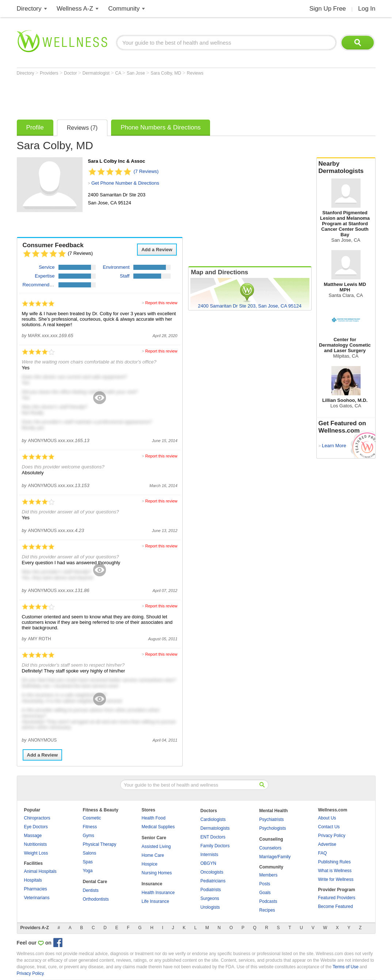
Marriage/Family (275, 857)
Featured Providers (337, 898)
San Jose (136, 73)
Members (269, 875)
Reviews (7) (82, 128)
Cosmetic (92, 818)
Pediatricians (213, 881)
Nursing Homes (157, 873)
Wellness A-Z (75, 9)
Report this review (161, 303)
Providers (50, 73)
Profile (35, 127)
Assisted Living (156, 847)
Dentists (91, 890)
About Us (327, 818)
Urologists (210, 907)
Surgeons (210, 898)
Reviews (195, 73)
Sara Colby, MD (166, 73)
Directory (29, 9)
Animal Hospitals (40, 871)
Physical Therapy (100, 844)
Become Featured (336, 906)
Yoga (88, 871)
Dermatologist (97, 73)
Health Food (154, 818)
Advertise (327, 844)
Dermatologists (215, 828)
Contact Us (329, 827)
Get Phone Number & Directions (125, 183)
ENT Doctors (213, 837)
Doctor (71, 73)
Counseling (271, 839)
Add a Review (157, 250)
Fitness (90, 827)
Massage (33, 836)
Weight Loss (36, 853)
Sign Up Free (328, 9)
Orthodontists (96, 899)
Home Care (153, 855)
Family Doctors (215, 846)
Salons (90, 853)
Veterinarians (37, 898)
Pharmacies (36, 889)
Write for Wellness (336, 879)
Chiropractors (37, 818)
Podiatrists (211, 890)
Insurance (152, 884)
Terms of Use (345, 967)
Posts (265, 884)
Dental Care (95, 882)
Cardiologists (213, 819)
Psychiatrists (272, 819)
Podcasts (268, 901)
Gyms (89, 836)
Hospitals (33, 880)
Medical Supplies (158, 827)
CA (119, 73)
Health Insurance (158, 893)
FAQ (323, 853)
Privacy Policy (332, 836)
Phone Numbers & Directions (161, 127)
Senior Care (154, 838)
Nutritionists (36, 844)
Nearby (346, 167)
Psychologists (273, 828)
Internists (210, 855)
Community (124, 9)
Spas (88, 862)
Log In (367, 9)
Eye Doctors (36, 827)
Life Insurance (155, 901)
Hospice (150, 864)
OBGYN (208, 863)
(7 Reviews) (146, 171)
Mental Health (274, 811)
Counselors (271, 848)
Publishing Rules (334, 862)
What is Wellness (335, 871)
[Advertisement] (150, 96)
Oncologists (212, 872)
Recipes (267, 910)
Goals (265, 893)
